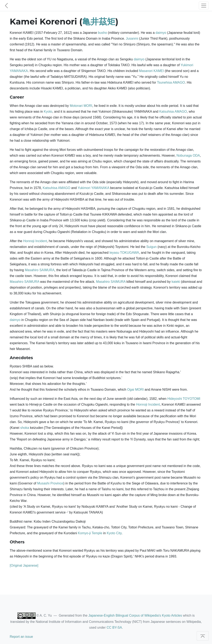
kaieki (176, 282)
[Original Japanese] (24, 565)
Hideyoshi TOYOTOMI (184, 399)
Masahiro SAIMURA (40, 270)
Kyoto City (114, 533)
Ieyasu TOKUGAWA (124, 253)
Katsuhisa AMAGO (173, 112)
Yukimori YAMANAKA (93, 188)
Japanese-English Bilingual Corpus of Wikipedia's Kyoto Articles (135, 615)
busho (102, 33)
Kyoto (48, 112)
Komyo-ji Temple (90, 533)
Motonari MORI (81, 106)
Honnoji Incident (35, 241)
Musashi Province (50, 483)
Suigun (152, 247)
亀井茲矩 (99, 21)
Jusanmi (132, 38)
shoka (25, 428)
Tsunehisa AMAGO (171, 82)
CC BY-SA (114, 628)
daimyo (161, 33)
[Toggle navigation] (204, 5)
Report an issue (21, 637)
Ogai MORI (135, 390)
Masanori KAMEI (151, 71)
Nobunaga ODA (188, 156)
